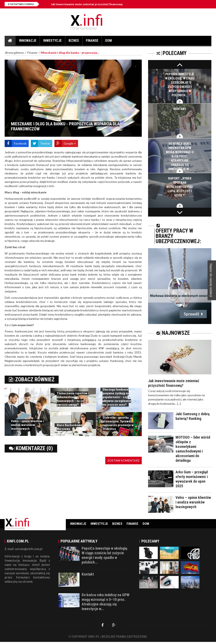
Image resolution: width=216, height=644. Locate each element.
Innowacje (28, 42)
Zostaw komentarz (124, 460)
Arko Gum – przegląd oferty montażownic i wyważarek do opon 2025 (192, 479)
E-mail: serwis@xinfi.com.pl (24, 551)
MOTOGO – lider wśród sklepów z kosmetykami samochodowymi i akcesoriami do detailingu (193, 449)
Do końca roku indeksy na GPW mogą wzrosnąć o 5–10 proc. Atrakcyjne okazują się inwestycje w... (180, 156)
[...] (179, 404)
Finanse (92, 42)
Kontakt (180, 109)
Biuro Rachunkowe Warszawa (69, 427)
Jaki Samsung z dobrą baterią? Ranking (193, 416)
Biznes (74, 42)
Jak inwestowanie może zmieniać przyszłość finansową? (87, 4)
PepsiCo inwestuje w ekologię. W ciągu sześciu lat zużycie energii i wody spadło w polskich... (105, 557)
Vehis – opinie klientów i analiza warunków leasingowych (27, 425)
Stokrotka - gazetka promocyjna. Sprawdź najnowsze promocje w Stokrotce (118, 423)
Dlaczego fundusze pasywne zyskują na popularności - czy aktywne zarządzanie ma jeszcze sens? (117, 397)
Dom (109, 42)
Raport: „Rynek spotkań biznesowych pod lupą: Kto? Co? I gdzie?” (180, 187)
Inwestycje (52, 42)
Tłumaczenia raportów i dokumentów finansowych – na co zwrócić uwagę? (73, 399)
